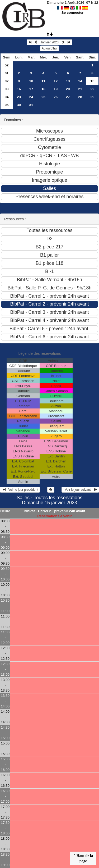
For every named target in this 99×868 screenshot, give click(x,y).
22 (93, 89)
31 (31, 105)
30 (19, 105)
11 (43, 81)
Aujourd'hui (50, 48)
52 (7, 65)
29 (93, 97)
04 (7, 97)
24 (31, 97)
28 (80, 97)
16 (19, 89)
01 (7, 73)
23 (19, 97)
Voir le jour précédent (20, 490)
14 (80, 81)
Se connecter (73, 13)
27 (68, 97)
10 (31, 81)
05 (7, 105)
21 (80, 89)
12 (56, 81)
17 (31, 89)
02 (7, 81)
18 (43, 89)
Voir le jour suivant (80, 490)
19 (56, 89)
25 (43, 97)
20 (68, 89)
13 (68, 81)
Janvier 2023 (49, 42)
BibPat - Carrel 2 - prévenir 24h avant (55, 511)
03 (7, 89)
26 (56, 97)
